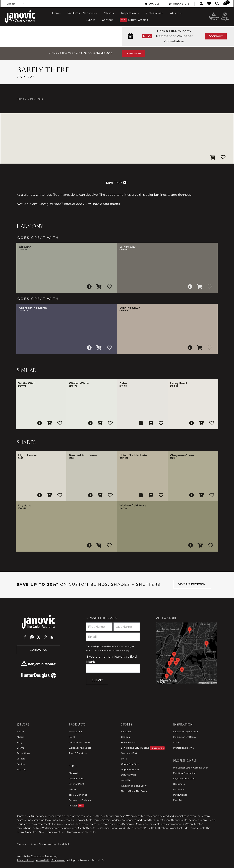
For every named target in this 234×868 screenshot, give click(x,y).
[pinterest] (45, 637)
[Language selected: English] (15, 4)
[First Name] (99, 627)
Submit (97, 680)
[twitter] (39, 637)
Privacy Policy (94, 650)
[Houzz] (52, 637)
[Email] (113, 637)
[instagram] (32, 637)
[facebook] (25, 637)
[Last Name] (127, 627)
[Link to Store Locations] (187, 653)
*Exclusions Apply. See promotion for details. (44, 844)
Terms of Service (115, 650)
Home (20, 99)
